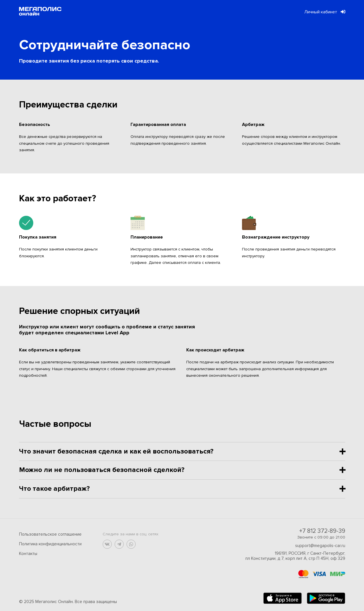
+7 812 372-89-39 (322, 531)
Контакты (28, 554)
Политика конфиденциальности (50, 544)
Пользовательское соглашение (50, 534)
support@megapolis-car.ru (320, 546)
